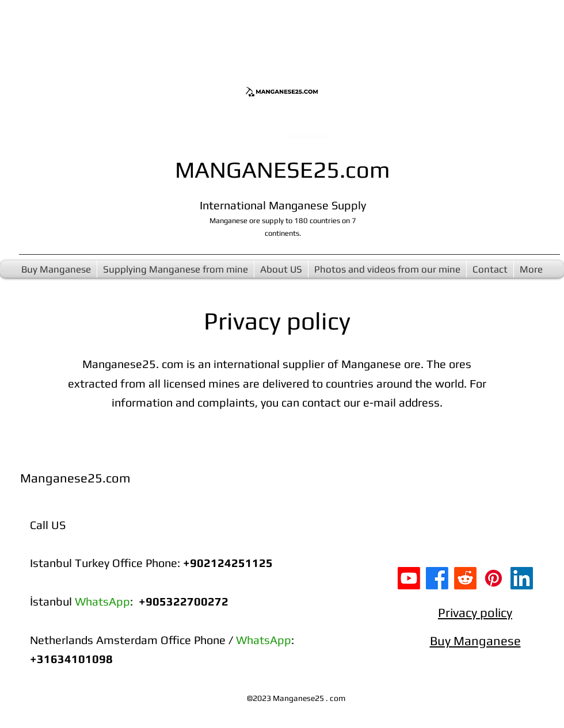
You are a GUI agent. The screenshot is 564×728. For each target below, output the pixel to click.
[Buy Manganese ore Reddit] (465, 578)
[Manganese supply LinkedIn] (522, 578)
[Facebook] (437, 578)
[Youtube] (409, 578)
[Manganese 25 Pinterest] (493, 578)
